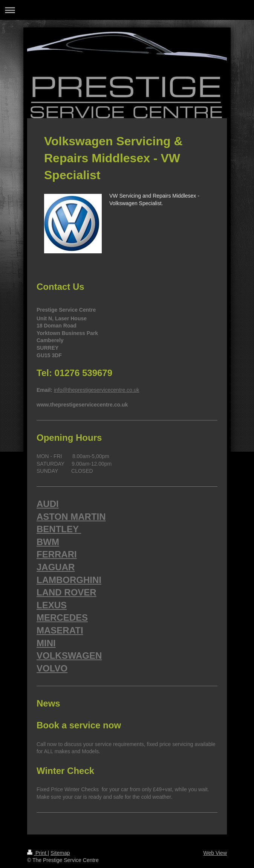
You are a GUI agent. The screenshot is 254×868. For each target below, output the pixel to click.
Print (37, 853)
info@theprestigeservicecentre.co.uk (97, 390)
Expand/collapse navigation (127, 10)
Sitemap (60, 853)
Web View (215, 853)
